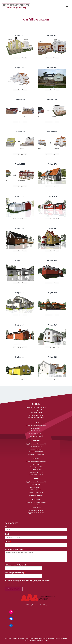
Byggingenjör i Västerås (36, 436)
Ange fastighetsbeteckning (15, 573)
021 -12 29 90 (39, 433)
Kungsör (51, 638)
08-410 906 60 (38, 415)
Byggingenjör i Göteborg (36, 513)
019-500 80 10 (38, 472)
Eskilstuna (64, 638)
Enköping (58, 638)
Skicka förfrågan (14, 589)
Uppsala (27, 641)
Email (7, 534)
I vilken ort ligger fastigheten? (16, 565)
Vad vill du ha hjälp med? (14, 550)
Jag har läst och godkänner (29, 581)
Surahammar (21, 638)
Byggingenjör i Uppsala (36, 495)
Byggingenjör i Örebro (36, 475)
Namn (7, 526)
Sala (27, 638)
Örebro (46, 641)
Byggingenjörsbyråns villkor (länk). (38, 581)
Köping (41, 638)
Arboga (46, 638)
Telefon (8, 542)
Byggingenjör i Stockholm (36, 418)
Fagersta (14, 638)
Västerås (8, 638)
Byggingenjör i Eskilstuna (36, 454)
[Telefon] (36, 545)
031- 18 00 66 (39, 510)
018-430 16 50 (39, 492)
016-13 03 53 (38, 452)
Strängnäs (33, 641)
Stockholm (40, 641)
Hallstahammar (34, 638)
